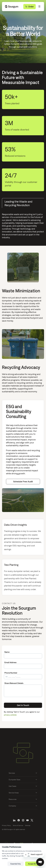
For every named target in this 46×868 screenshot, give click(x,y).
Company (23, 806)
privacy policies (10, 715)
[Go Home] (12, 7)
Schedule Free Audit (23, 481)
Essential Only (16, 864)
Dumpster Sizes (23, 780)
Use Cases (23, 786)
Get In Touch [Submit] (23, 705)
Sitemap (28, 825)
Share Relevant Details (14, 683)
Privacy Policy (6, 825)
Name (7, 652)
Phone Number (11, 673)
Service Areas (23, 793)
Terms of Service (18, 825)
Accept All (32, 864)
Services (23, 773)
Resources (23, 799)
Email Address (10, 662)
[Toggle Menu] (39, 6)
